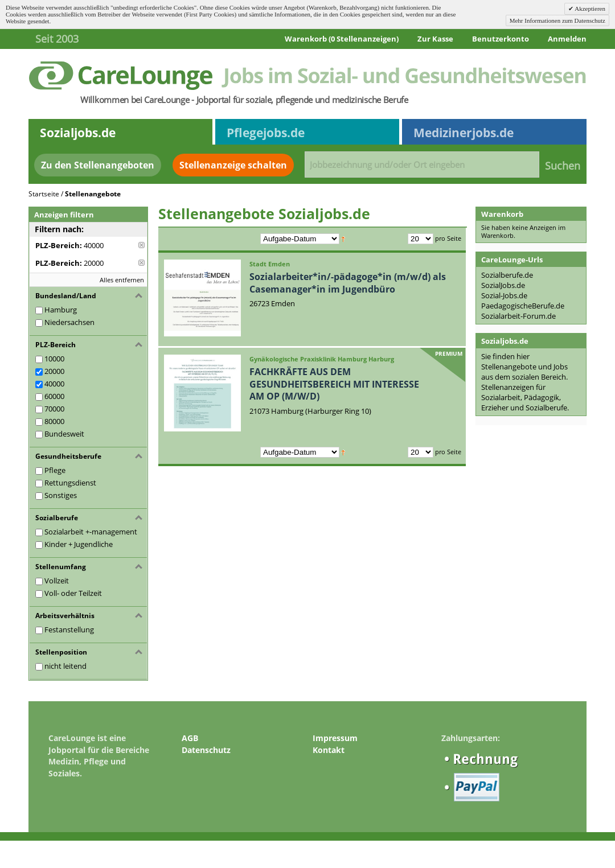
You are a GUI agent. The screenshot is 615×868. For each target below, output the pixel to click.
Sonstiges (61, 495)
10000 (54, 359)
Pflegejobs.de (266, 133)
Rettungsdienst (70, 483)
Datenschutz (206, 750)
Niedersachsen (69, 322)
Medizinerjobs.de (464, 133)
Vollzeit (57, 581)
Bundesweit (64, 434)
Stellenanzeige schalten (233, 165)
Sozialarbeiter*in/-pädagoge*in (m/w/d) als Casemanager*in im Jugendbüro (348, 283)
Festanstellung (69, 630)
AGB (190, 738)
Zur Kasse (435, 39)
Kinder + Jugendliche (79, 544)
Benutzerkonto (501, 39)
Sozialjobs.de (78, 133)
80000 (54, 421)
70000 (54, 409)
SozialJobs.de (503, 285)
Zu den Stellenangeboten (98, 165)
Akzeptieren (589, 9)
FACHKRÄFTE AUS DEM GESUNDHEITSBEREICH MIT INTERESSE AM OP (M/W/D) (334, 384)
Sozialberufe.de (507, 275)
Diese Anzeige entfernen (142, 245)
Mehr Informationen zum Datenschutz (557, 20)
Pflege (55, 470)
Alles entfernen (122, 280)
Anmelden (567, 39)
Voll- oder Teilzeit (73, 593)
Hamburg (61, 310)
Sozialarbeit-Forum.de (518, 316)
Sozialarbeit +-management (91, 532)
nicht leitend (65, 666)
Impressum (335, 738)
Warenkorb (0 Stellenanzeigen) (342, 39)
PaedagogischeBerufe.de (523, 306)
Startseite (44, 194)
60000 (54, 396)
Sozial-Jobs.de (504, 295)
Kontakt (329, 750)
